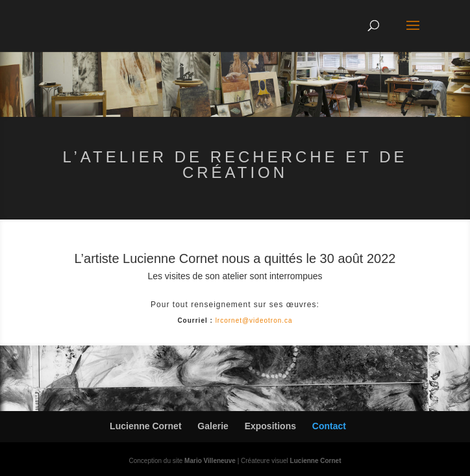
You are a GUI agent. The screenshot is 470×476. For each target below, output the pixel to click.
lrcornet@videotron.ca (254, 320)
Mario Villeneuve (210, 461)
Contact (329, 426)
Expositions (270, 426)
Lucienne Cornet (145, 426)
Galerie (213, 426)
